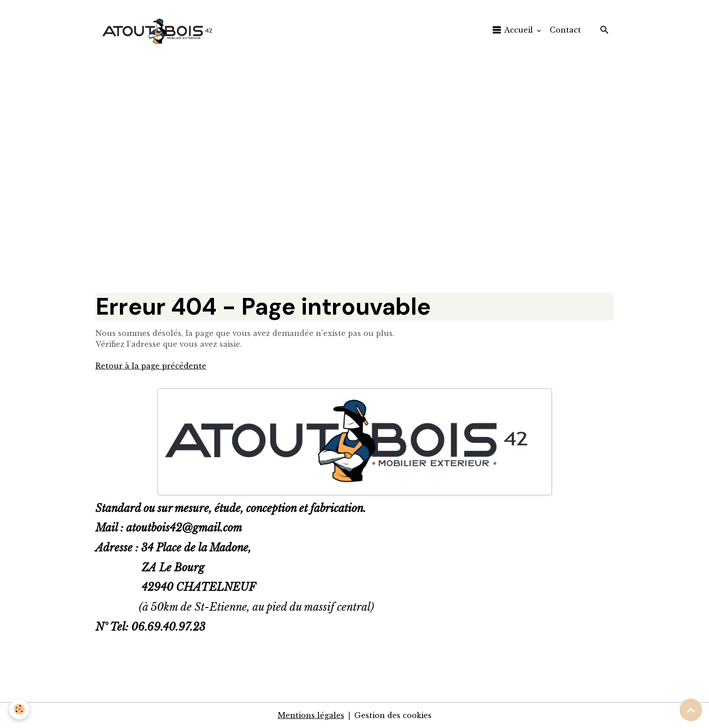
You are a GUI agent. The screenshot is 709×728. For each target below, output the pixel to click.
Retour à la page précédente (151, 366)
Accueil (513, 30)
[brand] (160, 30)
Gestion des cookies (393, 715)
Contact (565, 30)
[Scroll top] (691, 710)
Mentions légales (311, 715)
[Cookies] (19, 709)
